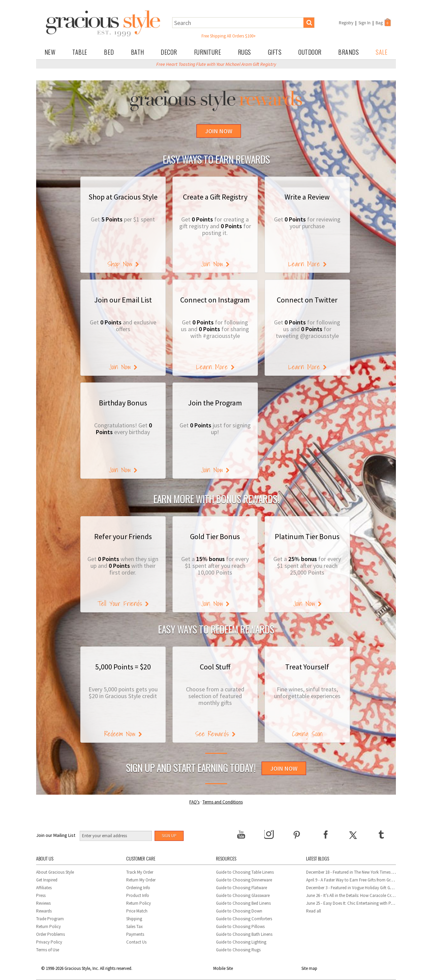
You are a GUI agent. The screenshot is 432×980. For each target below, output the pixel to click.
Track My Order (140, 872)
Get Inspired (47, 880)
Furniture (208, 52)
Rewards (44, 911)
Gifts (275, 52)
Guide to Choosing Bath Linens (244, 934)
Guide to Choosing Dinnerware (244, 880)
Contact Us (136, 942)
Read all (314, 911)
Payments (135, 934)
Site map (309, 968)
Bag (384, 22)
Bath (138, 52)
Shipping (134, 919)
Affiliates (44, 888)
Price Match (137, 911)
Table (80, 52)
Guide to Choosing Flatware (241, 888)
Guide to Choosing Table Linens (245, 872)
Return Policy (48, 926)
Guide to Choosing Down (239, 911)
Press (41, 895)
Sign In (364, 23)
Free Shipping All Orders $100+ (229, 36)
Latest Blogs (318, 858)
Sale (382, 52)
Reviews (43, 903)
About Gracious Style (55, 872)
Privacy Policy (49, 942)
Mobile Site (223, 968)
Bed (109, 52)
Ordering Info (138, 888)
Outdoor (310, 52)
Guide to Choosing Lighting (242, 942)
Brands (348, 52)
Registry (346, 23)
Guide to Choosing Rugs (238, 950)
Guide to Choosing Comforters (244, 919)
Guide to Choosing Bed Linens (243, 903)
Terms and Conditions (223, 802)
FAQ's (194, 802)
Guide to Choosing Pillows (241, 926)
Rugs (245, 52)
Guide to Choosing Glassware (243, 895)
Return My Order (141, 880)
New (50, 52)
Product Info (138, 895)
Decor (169, 52)
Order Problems (50, 934)
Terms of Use (48, 950)
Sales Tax (134, 926)
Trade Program (50, 919)
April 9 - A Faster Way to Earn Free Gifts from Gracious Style (359, 880)
